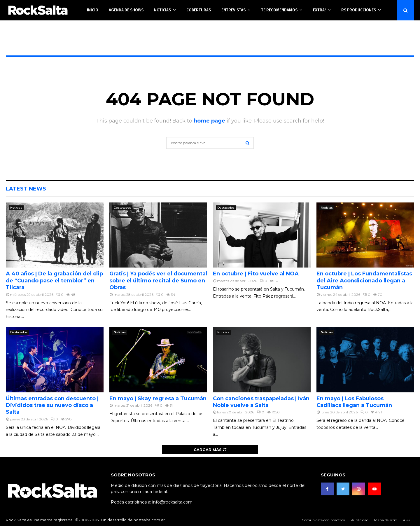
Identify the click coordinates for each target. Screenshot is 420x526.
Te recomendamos (279, 10)
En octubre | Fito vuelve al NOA (256, 274)
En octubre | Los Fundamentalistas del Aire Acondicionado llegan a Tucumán (364, 281)
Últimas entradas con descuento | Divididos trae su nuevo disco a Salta (52, 405)
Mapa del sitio (386, 520)
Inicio (93, 10)
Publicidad (359, 520)
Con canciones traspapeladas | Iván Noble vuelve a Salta (261, 402)
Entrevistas (233, 10)
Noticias (162, 10)
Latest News (26, 189)
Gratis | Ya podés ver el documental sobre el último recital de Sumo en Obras (158, 281)
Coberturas (199, 10)
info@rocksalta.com (172, 502)
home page (209, 121)
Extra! (319, 10)
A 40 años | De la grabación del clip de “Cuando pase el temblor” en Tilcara (54, 281)
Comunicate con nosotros (323, 520)
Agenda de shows (126, 10)
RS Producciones (359, 10)
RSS (406, 520)
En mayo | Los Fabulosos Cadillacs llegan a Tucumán (354, 402)
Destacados (122, 208)
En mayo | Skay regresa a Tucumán (158, 399)
